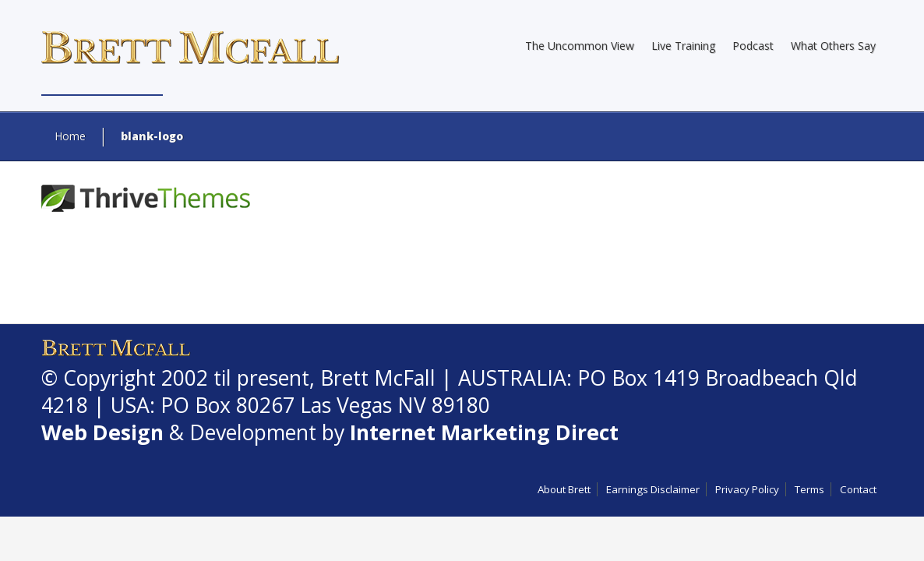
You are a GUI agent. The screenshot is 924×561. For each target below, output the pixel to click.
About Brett (564, 489)
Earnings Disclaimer (653, 489)
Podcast (753, 46)
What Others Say (833, 46)
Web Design (102, 432)
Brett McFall (378, 378)
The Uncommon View (580, 46)
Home (70, 136)
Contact (858, 489)
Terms (809, 489)
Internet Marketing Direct (484, 432)
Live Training (683, 46)
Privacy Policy (747, 489)
